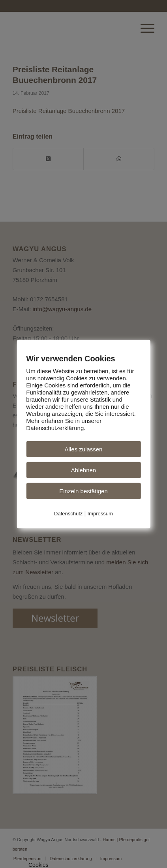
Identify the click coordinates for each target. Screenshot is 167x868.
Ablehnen (83, 470)
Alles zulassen (84, 449)
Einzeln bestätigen (83, 491)
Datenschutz (68, 514)
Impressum (100, 514)
